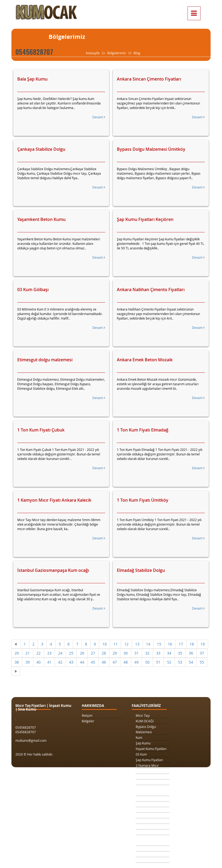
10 (105, 644)
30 (126, 653)
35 (180, 653)
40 (39, 662)
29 (115, 653)
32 (147, 653)
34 (169, 653)
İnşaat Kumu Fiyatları (151, 749)
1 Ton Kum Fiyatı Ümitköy (143, 500)
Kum (139, 737)
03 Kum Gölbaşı (33, 290)
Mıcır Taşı (143, 715)
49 (136, 662)
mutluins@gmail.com (31, 740)
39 (28, 662)
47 (115, 662)
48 (126, 662)
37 (202, 653)
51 (158, 662)
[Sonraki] (16, 671)
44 (82, 662)
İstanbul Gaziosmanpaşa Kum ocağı (53, 570)
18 (192, 644)
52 (169, 662)
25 (71, 653)
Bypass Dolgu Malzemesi (146, 729)
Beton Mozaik (146, 860)
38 (17, 662)
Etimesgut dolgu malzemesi (45, 360)
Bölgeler (88, 721)
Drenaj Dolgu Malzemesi (146, 790)
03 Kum (141, 754)
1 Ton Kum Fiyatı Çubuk (41, 430)
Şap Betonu (144, 854)
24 (60, 653)
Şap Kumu (143, 743)
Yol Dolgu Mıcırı (147, 804)
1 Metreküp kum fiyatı (152, 810)
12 (126, 644)
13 (137, 644)
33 (158, 653)
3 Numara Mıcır (147, 771)
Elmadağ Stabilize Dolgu (141, 570)
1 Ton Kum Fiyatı (148, 782)
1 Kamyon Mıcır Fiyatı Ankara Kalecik (54, 500)
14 (148, 644)
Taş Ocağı (143, 821)
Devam (99, 117)
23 (49, 653)
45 (93, 662)
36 (191, 653)
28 (104, 653)
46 (104, 662)
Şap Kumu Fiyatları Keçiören (145, 219)
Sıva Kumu (143, 849)
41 (49, 662)
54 (191, 662)
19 (203, 644)
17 (181, 644)
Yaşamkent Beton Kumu (41, 219)
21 (28, 653)
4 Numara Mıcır (147, 815)
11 (116, 644)
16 (170, 644)
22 (39, 653)
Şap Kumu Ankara (149, 827)
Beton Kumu (145, 832)
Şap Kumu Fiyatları (149, 760)
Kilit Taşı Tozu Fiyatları (152, 799)
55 (202, 662)
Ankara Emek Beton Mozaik (145, 360)
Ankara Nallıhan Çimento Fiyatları (151, 290)
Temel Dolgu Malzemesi (145, 840)
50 (147, 662)
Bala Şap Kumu (32, 79)
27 (93, 653)
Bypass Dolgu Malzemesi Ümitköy (151, 149)
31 (136, 653)
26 (82, 653)
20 (17, 653)
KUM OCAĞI (145, 721)
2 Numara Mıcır (147, 765)
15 (159, 644)
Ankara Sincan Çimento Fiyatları (149, 79)
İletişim (87, 715)
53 (180, 662)
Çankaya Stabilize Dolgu (41, 149)
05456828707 (34, 52)
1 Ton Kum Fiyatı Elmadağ (143, 430)
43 (71, 662)
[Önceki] (16, 644)
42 (60, 662)
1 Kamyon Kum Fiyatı (151, 777)
